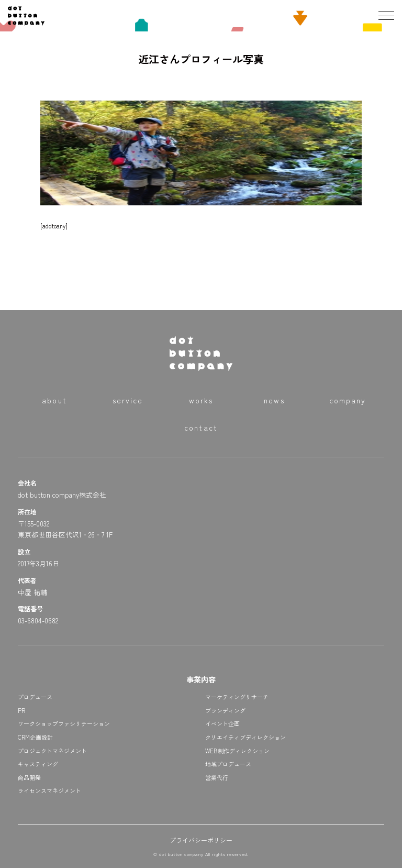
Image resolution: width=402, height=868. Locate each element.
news (274, 400)
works (201, 400)
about (54, 400)
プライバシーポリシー (201, 840)
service (128, 400)
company (348, 400)
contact (201, 427)
